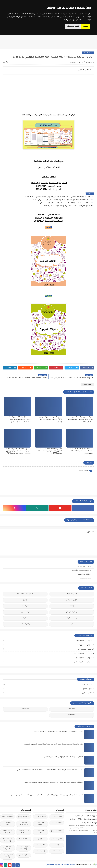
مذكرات (25, 618)
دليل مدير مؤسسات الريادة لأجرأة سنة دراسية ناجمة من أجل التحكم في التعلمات (62, 203)
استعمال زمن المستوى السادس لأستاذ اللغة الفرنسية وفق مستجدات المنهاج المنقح (19, 419)
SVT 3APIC (72, 715)
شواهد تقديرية (25, 612)
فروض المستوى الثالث (83, 645)
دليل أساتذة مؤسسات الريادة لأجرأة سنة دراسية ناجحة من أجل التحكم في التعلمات (61, 200)
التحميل (48, 227)
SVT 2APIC (25, 709)
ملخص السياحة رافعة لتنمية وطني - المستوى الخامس (63, 757)
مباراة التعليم (24, 839)
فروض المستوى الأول (84, 641)
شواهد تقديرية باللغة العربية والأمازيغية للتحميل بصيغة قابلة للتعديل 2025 (80, 419)
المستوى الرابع (57, 831)
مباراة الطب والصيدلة (24, 848)
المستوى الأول (57, 817)
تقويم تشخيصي (72, 600)
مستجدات (72, 624)
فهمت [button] (86, 26)
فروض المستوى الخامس (83, 654)
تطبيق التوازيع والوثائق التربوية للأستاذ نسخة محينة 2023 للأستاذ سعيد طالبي (80, 451)
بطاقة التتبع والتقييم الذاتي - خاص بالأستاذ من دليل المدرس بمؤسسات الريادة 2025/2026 (58, 197)
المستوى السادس (40, 832)
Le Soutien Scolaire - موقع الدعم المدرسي (60, 865)
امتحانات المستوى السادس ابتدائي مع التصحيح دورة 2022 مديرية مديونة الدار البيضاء (53, 782)
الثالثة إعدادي (87, 685)
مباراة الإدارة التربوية (7, 832)
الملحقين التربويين (8, 824)
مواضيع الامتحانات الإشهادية (82, 570)
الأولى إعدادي (87, 689)
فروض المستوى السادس (82, 662)
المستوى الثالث (40, 817)
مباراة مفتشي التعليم (7, 848)
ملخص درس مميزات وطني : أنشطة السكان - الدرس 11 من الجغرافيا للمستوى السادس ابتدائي (50, 770)
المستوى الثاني (57, 823)
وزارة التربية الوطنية (85, 574)
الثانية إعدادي (87, 693)
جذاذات (72, 606)
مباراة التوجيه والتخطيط (8, 840)
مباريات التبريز (24, 855)
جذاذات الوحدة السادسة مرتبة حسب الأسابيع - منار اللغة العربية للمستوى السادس (54, 744)
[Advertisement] (48, 94)
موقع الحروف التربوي (84, 566)
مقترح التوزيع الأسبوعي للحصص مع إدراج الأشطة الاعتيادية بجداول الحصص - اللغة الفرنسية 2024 (18, 451)
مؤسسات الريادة (72, 618)
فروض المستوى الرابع (84, 658)
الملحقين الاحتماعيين (24, 824)
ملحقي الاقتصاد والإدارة (7, 856)
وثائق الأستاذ (88, 53)
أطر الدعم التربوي (8, 817)
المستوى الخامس (40, 824)
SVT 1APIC (72, 709)
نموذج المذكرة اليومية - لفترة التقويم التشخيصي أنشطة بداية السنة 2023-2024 (50, 451)
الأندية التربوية (72, 594)
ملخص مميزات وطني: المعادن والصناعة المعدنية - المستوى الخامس (58, 732)
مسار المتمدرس (86, 578)
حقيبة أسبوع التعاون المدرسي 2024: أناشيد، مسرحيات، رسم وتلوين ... (51, 419)
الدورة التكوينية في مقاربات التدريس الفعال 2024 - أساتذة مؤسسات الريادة (84, 819)
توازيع (25, 600)
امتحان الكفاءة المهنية (25, 594)
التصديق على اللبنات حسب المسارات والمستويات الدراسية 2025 (68, 206)
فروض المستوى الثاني (84, 649)
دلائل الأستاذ (25, 606)
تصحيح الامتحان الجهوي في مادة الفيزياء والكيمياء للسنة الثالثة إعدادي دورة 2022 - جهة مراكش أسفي (47, 795)
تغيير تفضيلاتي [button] (73, 26)
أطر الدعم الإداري (24, 817)
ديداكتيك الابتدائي (72, 612)
